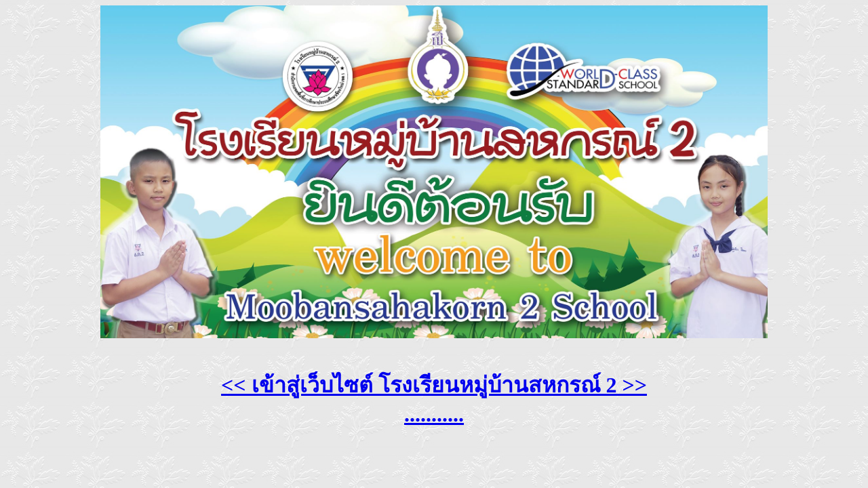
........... (434, 414)
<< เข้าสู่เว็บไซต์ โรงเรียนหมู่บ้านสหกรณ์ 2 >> (434, 385)
